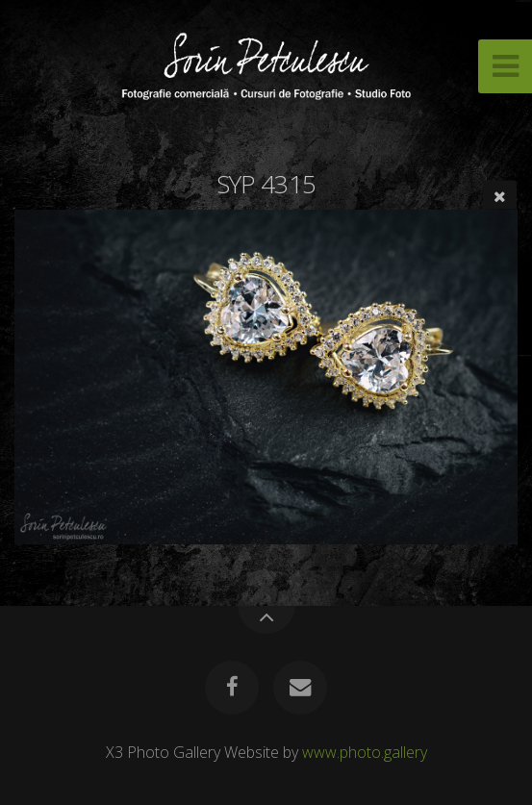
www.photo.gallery (365, 752)
